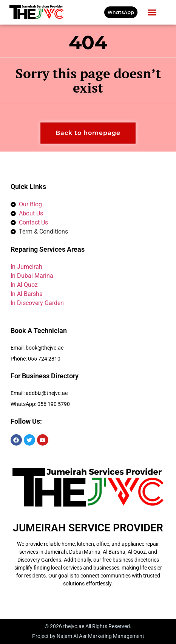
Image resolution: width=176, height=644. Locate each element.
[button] (152, 12)
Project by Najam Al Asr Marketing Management (88, 636)
